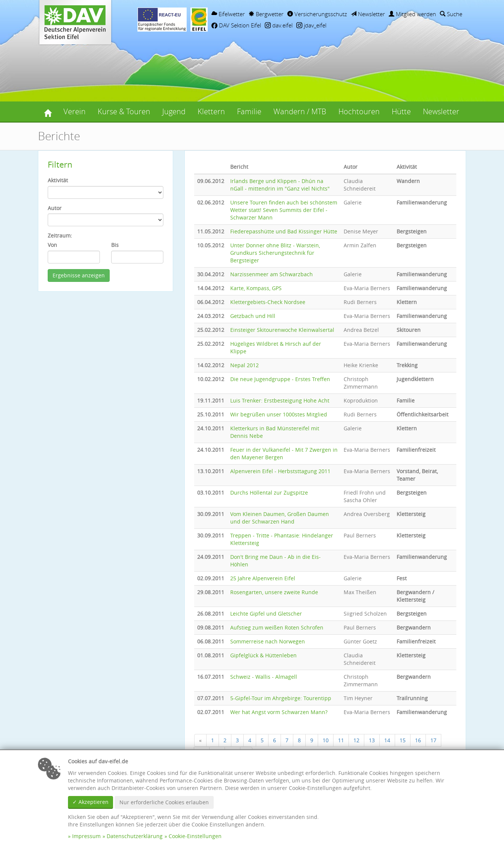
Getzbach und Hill (253, 316)
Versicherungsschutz (317, 14)
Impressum (86, 836)
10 (326, 740)
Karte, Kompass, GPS (256, 288)
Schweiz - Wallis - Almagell (264, 677)
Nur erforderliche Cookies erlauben (164, 802)
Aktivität (58, 180)
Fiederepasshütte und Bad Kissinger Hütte (284, 231)
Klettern (211, 111)
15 (403, 740)
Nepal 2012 (244, 365)
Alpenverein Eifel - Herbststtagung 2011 (280, 471)
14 (387, 740)
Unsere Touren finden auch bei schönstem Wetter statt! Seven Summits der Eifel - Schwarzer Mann (284, 210)
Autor (55, 208)
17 (433, 740)
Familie (249, 111)
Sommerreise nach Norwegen (268, 641)
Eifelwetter (228, 14)
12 (356, 740)
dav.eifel (279, 25)
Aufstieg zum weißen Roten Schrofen (277, 627)
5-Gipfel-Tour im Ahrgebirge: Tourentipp (281, 698)
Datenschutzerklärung (135, 836)
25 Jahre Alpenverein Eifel (263, 578)
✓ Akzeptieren (91, 802)
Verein (75, 111)
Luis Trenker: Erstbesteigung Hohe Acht (280, 400)
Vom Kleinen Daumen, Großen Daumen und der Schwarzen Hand (280, 518)
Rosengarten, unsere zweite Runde (274, 592)
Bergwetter (266, 14)
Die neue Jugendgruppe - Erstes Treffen (280, 379)
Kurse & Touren (124, 111)
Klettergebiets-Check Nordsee (268, 302)
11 (341, 740)
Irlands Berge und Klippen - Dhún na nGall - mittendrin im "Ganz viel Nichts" (280, 185)
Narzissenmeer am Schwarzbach (272, 274)
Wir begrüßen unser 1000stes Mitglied (279, 414)
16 (418, 740)
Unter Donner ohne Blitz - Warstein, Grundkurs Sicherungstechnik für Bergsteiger (275, 253)
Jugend (174, 111)
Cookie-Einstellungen (195, 836)
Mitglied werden (412, 14)
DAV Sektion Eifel (236, 25)
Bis (115, 245)
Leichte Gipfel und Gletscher (266, 614)
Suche (451, 14)
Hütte (401, 111)
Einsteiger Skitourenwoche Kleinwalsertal (282, 330)
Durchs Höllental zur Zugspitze (269, 493)
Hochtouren (359, 111)
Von (52, 245)
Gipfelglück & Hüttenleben (263, 655)
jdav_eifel (311, 25)
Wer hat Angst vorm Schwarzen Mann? (279, 712)
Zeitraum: (60, 235)
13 (372, 740)
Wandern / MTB (300, 111)
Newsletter (368, 14)
